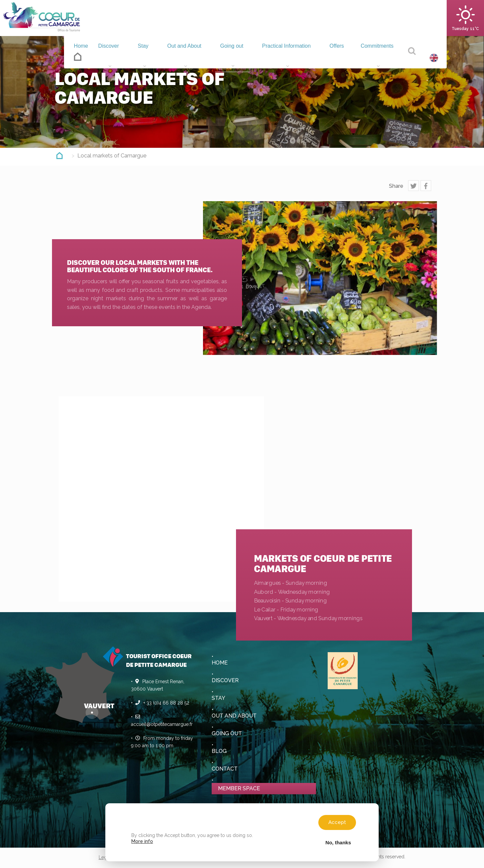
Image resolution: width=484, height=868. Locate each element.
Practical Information (283, 58)
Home (73, 56)
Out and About (178, 58)
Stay (137, 58)
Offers (335, 58)
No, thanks (338, 842)
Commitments (376, 58)
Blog (219, 751)
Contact (225, 769)
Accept (337, 822)
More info (142, 841)
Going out (225, 58)
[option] (320, 278)
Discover (105, 58)
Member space (239, 788)
